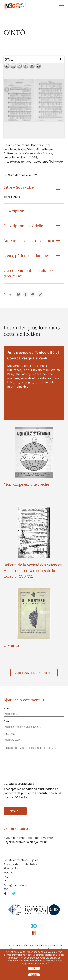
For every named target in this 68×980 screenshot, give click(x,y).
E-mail (8, 721)
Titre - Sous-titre (19, 187)
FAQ (6, 881)
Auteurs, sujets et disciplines (29, 241)
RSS (6, 877)
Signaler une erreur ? (22, 175)
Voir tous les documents (34, 673)
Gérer (34, 975)
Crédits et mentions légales (21, 860)
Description (14, 211)
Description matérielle (23, 226)
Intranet (9, 873)
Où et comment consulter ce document (29, 273)
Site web (9, 734)
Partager (9, 294)
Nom (7, 708)
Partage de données (16, 885)
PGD (6, 889)
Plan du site (11, 868)
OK (34, 968)
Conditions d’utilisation (19, 784)
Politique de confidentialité (21, 864)
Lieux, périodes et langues (27, 256)
